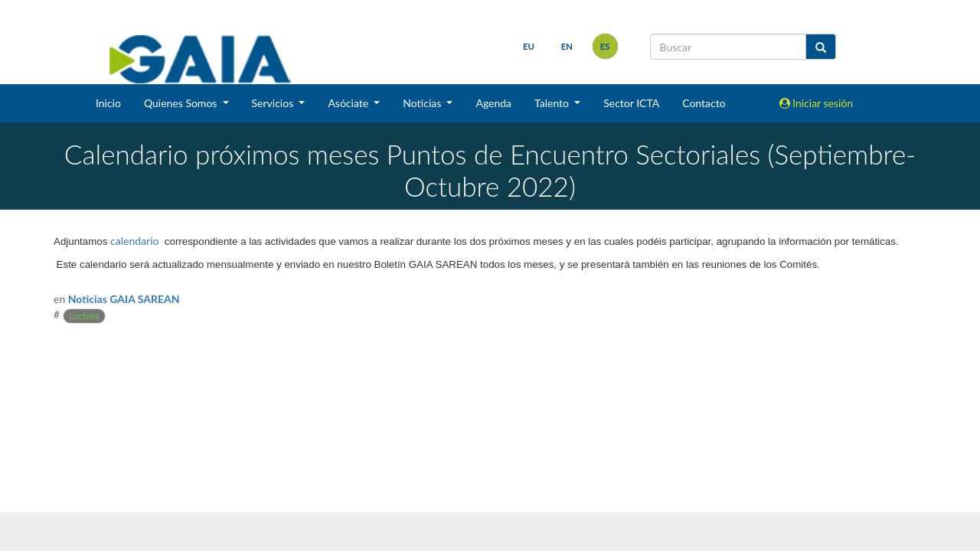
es (605, 46)
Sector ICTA (631, 103)
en (567, 46)
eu (529, 46)
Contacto (704, 103)
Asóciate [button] (349, 103)
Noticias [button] (423, 103)
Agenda (493, 103)
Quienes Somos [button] (182, 103)
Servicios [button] (274, 103)
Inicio (108, 103)
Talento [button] (553, 103)
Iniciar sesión (817, 103)
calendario (134, 241)
